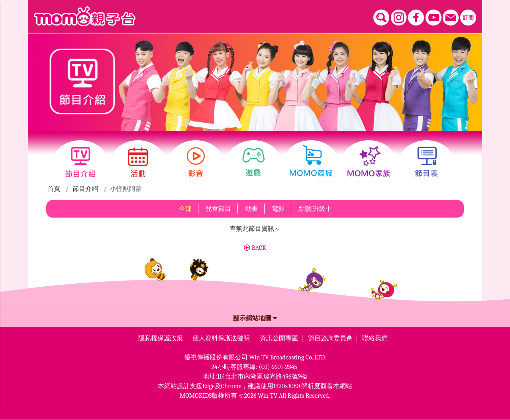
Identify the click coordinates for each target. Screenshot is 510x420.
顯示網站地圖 (255, 318)
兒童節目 (218, 209)
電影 (278, 209)
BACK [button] (255, 248)
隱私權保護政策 (161, 338)
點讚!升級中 (315, 209)
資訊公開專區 (279, 338)
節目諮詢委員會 (330, 338)
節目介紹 (85, 189)
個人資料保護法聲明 (221, 338)
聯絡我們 (375, 338)
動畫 (251, 209)
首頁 (54, 189)
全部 (185, 209)
